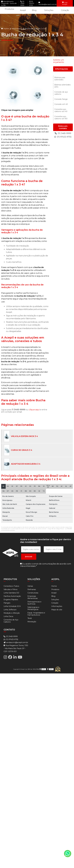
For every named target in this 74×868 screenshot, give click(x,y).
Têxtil (30, 618)
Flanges (7, 603)
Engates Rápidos (11, 600)
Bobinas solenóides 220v (62, 86)
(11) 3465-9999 (23, 3)
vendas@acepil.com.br (48, 3)
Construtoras (33, 593)
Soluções (49, 10)
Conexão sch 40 (61, 104)
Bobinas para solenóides (60, 79)
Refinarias (32, 589)
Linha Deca (8, 616)
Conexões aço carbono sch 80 (61, 118)
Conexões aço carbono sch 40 (61, 110)
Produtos (9, 9)
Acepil (23, 10)
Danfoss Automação (12, 596)
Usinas (30, 586)
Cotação (65, 10)
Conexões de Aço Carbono (11, 621)
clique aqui (34, 410)
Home (6, 29)
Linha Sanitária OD (11, 593)
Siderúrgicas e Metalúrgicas (33, 608)
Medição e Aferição (12, 613)
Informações (17, 29)
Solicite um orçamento (59, 61)
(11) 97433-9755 (32, 3)
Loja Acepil (65, 3)
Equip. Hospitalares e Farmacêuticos (36, 614)
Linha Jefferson (10, 610)
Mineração (32, 622)
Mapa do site (57, 610)
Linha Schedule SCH (12, 606)
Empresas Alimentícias (33, 597)
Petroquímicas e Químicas (34, 603)
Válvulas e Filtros (10, 589)
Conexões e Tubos (11, 586)
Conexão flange (61, 99)
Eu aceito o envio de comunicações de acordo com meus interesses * (46, 565)
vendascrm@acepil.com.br (16, 642)
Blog (34, 10)
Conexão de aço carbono (61, 93)
